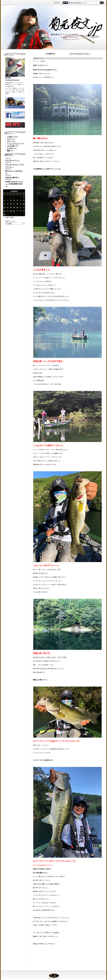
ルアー (9, 141)
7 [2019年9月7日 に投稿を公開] (21, 200)
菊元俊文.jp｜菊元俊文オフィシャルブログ (53, 27)
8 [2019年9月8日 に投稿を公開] (24, 200)
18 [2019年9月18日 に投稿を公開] (11, 207)
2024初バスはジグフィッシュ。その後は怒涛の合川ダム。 (14, 184)
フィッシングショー (14, 144)
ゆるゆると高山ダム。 (13, 177)
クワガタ (10, 148)
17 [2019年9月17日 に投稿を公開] (8, 207)
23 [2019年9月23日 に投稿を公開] (5, 211)
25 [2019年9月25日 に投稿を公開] (11, 211)
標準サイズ (61, 3)
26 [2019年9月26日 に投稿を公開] (14, 211)
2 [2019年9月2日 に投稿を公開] (5, 200)
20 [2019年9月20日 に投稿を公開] (17, 207)
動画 (8, 151)
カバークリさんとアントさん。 (80, 54)
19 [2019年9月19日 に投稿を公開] (14, 207)
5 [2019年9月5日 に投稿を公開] (14, 200)
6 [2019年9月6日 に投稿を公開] (17, 200)
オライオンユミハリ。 (13, 160)
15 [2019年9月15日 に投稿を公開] (24, 204)
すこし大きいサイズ (64, 3)
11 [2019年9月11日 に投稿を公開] (11, 204)
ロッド (9, 139)
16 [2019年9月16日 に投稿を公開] (5, 207)
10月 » (12, 217)
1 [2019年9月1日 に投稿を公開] (24, 197)
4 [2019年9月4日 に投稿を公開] (11, 200)
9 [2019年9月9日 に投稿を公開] (5, 204)
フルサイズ (67, 3)
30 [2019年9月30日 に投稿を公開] (5, 214)
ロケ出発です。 (51, 54)
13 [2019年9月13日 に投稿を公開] (17, 204)
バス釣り (10, 137)
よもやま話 (11, 146)
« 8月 (7, 217)
